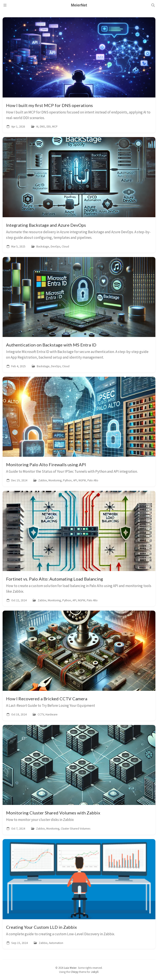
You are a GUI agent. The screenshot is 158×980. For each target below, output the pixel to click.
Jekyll (95, 972)
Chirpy (74, 972)
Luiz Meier (70, 968)
